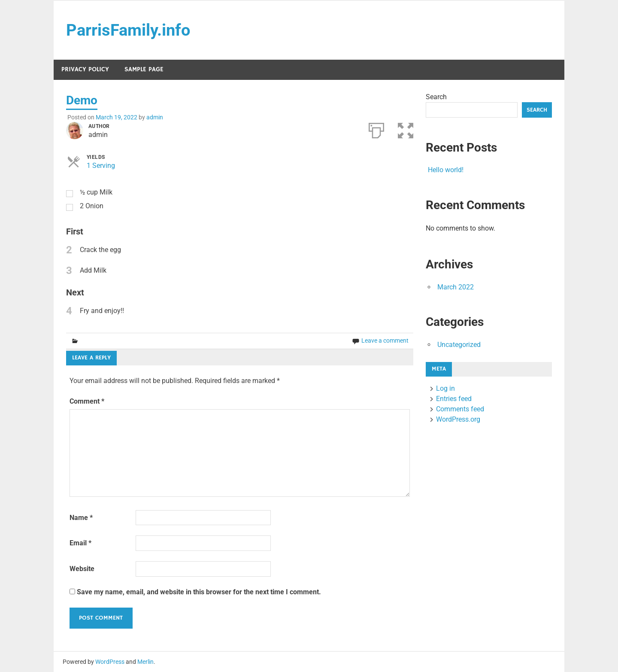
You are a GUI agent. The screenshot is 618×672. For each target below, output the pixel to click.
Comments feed (460, 409)
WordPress (110, 662)
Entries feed (454, 399)
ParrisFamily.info (128, 30)
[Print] (376, 129)
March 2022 (456, 287)
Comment (87, 401)
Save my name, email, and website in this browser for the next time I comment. (199, 592)
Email (80, 543)
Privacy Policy (85, 69)
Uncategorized (459, 345)
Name (81, 518)
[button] (406, 129)
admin (155, 117)
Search (436, 97)
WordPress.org (458, 419)
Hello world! (446, 170)
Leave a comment (385, 341)
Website (82, 569)
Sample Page (144, 69)
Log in (445, 388)
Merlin (145, 662)
